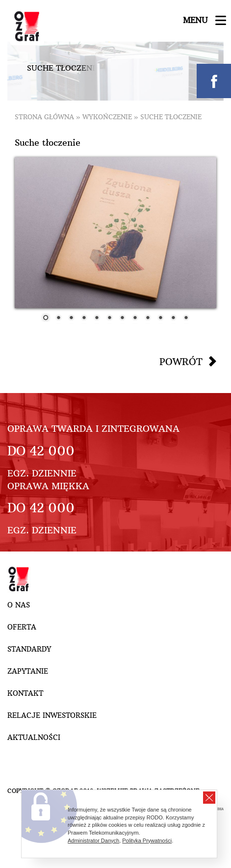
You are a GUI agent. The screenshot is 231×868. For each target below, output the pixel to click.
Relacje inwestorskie (52, 715)
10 (160, 318)
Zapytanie (28, 671)
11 (173, 318)
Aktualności (34, 737)
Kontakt (25, 693)
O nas (19, 605)
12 (186, 318)
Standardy (29, 649)
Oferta (22, 627)
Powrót (181, 362)
